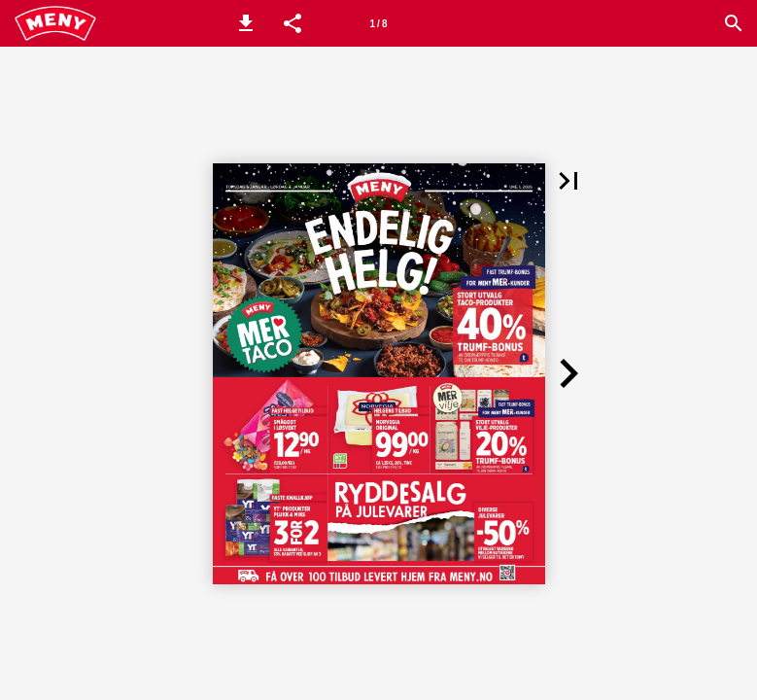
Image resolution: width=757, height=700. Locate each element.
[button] (246, 23)
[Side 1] (379, 23)
